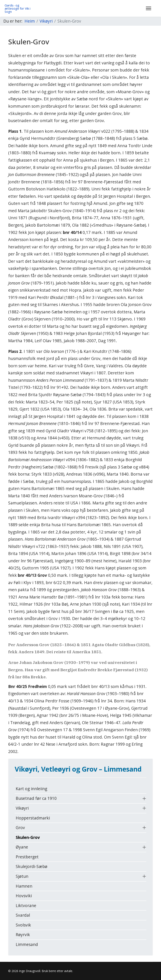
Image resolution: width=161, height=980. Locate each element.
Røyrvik (23, 935)
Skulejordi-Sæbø (32, 866)
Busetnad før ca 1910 (36, 798)
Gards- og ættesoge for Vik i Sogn (18, 8)
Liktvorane (26, 905)
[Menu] (149, 8)
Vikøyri (22, 808)
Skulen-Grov (28, 837)
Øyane (22, 847)
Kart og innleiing (31, 789)
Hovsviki (24, 896)
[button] (144, 798)
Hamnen (24, 886)
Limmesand (27, 944)
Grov (20, 828)
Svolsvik (23, 925)
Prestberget (27, 857)
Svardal (23, 915)
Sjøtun (22, 876)
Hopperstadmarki (33, 818)
